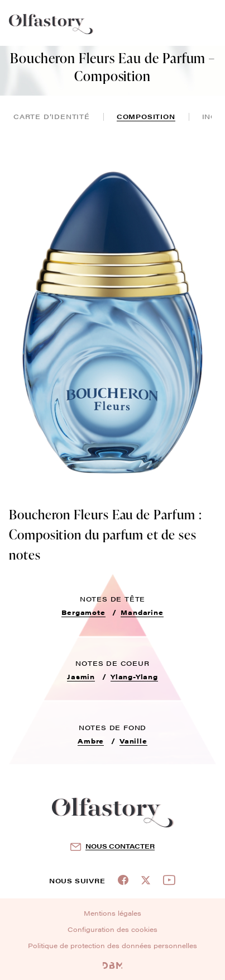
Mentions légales (113, 913)
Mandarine (142, 612)
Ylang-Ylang (134, 676)
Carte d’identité (52, 116)
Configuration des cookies (113, 929)
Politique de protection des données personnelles (113, 945)
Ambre (91, 741)
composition (146, 116)
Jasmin (81, 676)
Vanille (133, 741)
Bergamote (83, 612)
